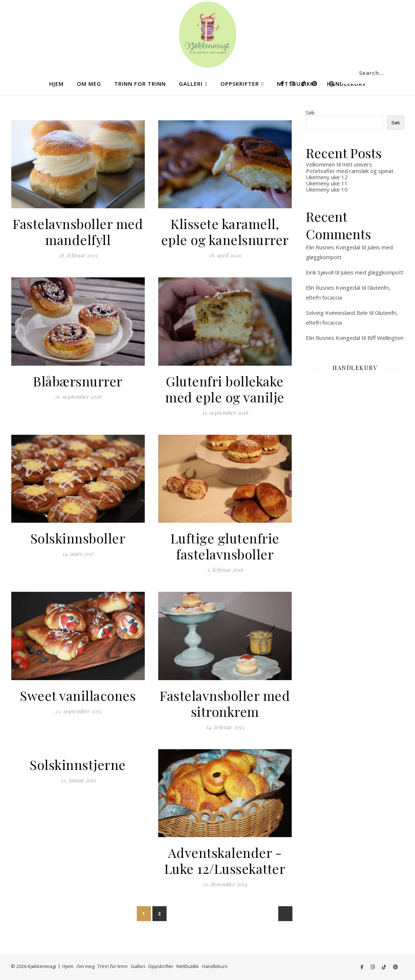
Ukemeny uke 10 (327, 189)
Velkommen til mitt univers (339, 164)
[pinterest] (315, 83)
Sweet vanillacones (78, 695)
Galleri (191, 84)
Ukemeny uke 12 (327, 177)
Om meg (89, 84)
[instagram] (293, 83)
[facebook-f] (283, 83)
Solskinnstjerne (78, 764)
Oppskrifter (240, 84)
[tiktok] (304, 83)
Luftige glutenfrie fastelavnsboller (225, 546)
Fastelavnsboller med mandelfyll (78, 232)
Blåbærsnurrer (78, 381)
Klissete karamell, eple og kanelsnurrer (225, 232)
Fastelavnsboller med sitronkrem (225, 703)
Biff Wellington (385, 338)
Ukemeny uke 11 (327, 183)
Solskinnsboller (78, 538)
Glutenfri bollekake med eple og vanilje (225, 389)
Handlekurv (215, 966)
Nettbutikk (188, 966)
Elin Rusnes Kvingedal (333, 247)
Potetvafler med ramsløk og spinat (350, 171)
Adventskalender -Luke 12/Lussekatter (225, 860)
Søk (310, 112)
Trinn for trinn (140, 84)
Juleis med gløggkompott (372, 272)
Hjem (56, 84)
